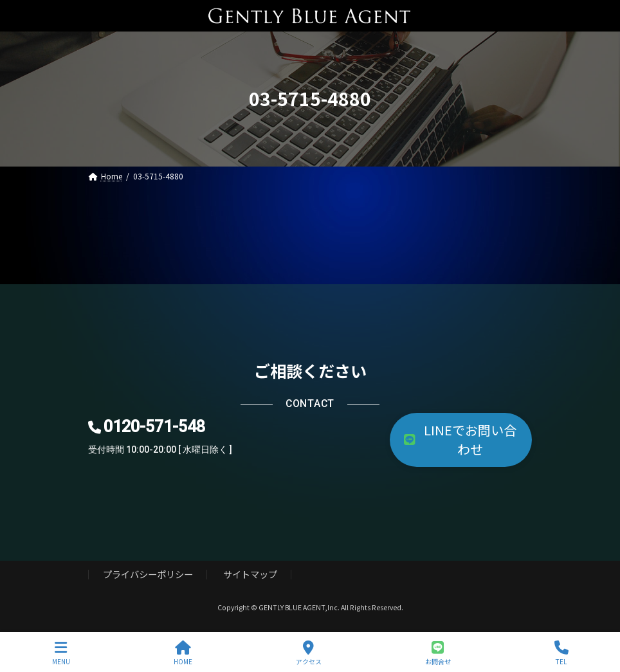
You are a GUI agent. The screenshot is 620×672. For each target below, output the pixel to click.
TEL (561, 653)
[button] (461, 440)
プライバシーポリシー (148, 574)
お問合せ (438, 653)
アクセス (309, 653)
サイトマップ (250, 574)
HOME (183, 653)
